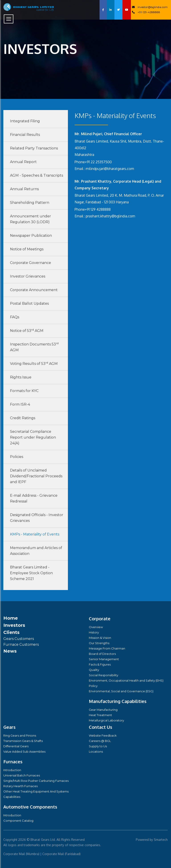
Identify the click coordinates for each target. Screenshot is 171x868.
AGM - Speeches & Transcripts (37, 175)
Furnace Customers (21, 644)
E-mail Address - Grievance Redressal (34, 498)
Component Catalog (18, 821)
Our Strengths (99, 643)
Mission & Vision (100, 638)
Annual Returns (24, 189)
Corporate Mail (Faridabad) (61, 854)
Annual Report (23, 162)
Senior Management (104, 659)
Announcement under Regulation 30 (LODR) (31, 219)
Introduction (12, 770)
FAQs (15, 317)
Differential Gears (16, 746)
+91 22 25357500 (98, 162)
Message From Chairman (107, 648)
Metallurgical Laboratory (106, 720)
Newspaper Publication (31, 236)
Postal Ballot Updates (29, 303)
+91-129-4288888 (146, 12)
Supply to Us (98, 746)
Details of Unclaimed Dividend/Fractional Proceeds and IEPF (36, 476)
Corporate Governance (31, 263)
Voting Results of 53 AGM (34, 363)
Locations (96, 752)
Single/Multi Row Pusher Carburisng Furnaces (36, 781)
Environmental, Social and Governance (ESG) (121, 691)
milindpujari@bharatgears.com (110, 169)
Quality (94, 670)
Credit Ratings (23, 418)
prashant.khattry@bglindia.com (110, 216)
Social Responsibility (104, 675)
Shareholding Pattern (30, 203)
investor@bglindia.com (150, 7)
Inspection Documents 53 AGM (34, 347)
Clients (11, 632)
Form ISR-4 (20, 404)
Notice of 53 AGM (27, 330)
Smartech (161, 840)
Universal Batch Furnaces (22, 775)
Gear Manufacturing (103, 710)
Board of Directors (102, 654)
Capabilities (12, 797)
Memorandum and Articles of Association (36, 551)
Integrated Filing (25, 121)
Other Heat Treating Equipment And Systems (36, 791)
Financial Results (25, 135)
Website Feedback (103, 735)
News (10, 651)
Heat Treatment (100, 715)
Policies (17, 457)
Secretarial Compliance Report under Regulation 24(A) (33, 437)
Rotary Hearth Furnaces (20, 786)
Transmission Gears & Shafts (23, 741)
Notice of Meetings (27, 249)
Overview (96, 627)
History (94, 632)
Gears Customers (19, 639)
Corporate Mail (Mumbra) (21, 854)
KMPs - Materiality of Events (35, 534)
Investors (14, 625)
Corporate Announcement (34, 290)
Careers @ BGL (100, 741)
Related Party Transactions (34, 148)
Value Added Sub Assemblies (24, 752)
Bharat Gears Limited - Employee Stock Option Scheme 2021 (31, 573)
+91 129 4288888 (98, 209)
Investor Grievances (28, 276)
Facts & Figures (100, 664)
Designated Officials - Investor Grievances (37, 518)
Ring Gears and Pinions (20, 735)
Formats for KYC (24, 391)
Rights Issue (21, 377)
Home (11, 618)
